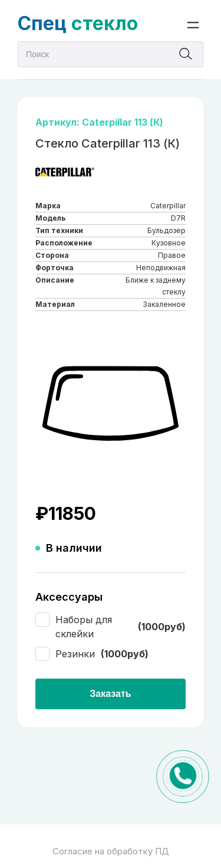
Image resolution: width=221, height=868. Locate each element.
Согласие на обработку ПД (111, 851)
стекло (78, 23)
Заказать (110, 694)
